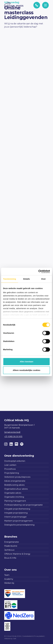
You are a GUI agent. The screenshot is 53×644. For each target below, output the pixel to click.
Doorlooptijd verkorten (15, 461)
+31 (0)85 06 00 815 (13, 437)
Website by (10, 638)
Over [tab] (44, 279)
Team (7, 575)
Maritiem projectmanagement (18, 521)
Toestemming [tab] (10, 279)
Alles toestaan (26, 362)
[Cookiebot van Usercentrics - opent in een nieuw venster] (38, 272)
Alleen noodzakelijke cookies (26, 370)
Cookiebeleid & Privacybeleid (33, 636)
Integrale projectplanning (16, 513)
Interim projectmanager (15, 517)
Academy (9, 579)
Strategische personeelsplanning (19, 525)
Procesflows (10, 469)
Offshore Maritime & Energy (17, 554)
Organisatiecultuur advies (16, 489)
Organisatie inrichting (14, 497)
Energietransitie (12, 542)
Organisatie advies (13, 493)
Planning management (15, 501)
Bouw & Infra (10, 558)
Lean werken (10, 465)
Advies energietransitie (15, 481)
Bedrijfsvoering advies (14, 485)
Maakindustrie (11, 546)
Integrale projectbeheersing (17, 509)
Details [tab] (26, 279)
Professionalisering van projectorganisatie (23, 505)
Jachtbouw (9, 550)
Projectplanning (12, 473)
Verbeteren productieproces (17, 477)
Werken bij (9, 583)
